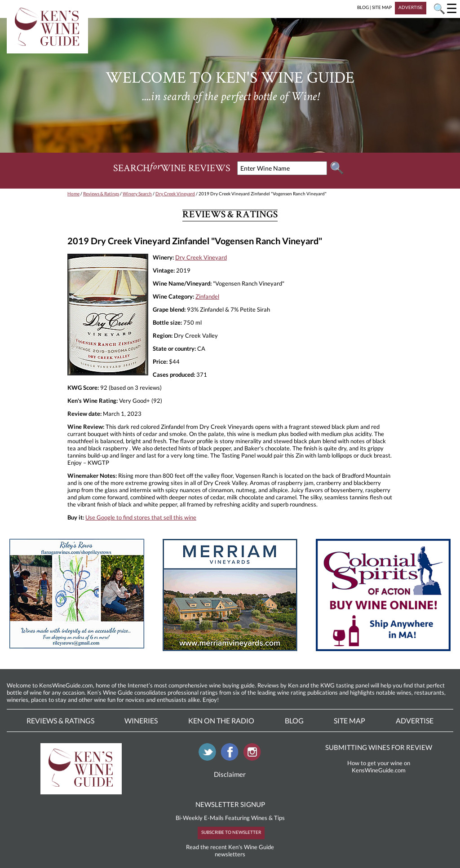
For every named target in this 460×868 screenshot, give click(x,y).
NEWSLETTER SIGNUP (230, 804)
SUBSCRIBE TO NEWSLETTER (231, 832)
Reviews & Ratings (101, 194)
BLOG (363, 7)
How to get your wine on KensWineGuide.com (379, 767)
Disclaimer (230, 774)
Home (73, 194)
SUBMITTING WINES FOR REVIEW (379, 747)
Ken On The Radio (221, 720)
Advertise (415, 720)
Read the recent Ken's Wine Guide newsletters (230, 850)
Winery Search (137, 194)
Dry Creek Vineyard (175, 194)
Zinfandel (207, 296)
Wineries (141, 720)
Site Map (349, 720)
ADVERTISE (411, 7)
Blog (294, 720)
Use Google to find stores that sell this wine (141, 517)
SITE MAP (382, 7)
